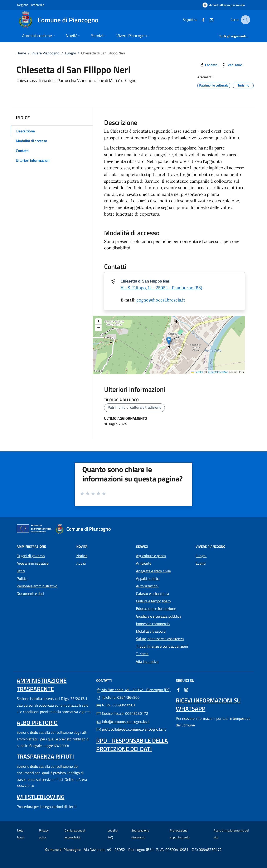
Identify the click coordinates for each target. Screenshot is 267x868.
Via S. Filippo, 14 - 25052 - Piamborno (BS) (161, 288)
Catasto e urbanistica (152, 594)
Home (21, 53)
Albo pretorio (37, 723)
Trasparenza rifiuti (45, 756)
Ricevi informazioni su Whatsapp (208, 704)
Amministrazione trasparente (42, 685)
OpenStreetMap (218, 372)
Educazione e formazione (156, 609)
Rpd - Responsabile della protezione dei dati (132, 745)
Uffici (21, 571)
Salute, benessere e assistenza (160, 639)
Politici (22, 578)
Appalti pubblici (148, 578)
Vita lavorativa (147, 661)
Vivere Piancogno (45, 53)
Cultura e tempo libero (153, 601)
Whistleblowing (41, 797)
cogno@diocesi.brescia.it (161, 300)
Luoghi (70, 53)
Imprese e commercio (153, 624)
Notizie (82, 556)
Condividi (208, 65)
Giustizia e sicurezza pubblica (159, 616)
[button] (169, 341)
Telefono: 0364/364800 (118, 697)
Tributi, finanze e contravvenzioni (162, 646)
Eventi (201, 563)
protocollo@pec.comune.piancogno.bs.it (131, 729)
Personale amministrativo (37, 586)
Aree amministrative (33, 563)
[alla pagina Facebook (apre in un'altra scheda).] (199, 20)
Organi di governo (31, 556)
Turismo (142, 654)
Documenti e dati (30, 594)
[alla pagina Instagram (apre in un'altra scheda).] (208, 20)
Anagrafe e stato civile (153, 571)
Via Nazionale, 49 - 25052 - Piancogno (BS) (133, 689)
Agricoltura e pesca (151, 556)
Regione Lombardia (31, 5)
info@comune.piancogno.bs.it (123, 722)
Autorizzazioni (147, 586)
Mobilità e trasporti (151, 631)
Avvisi (81, 563)
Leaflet (197, 372)
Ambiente (144, 563)
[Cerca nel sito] (245, 20)
